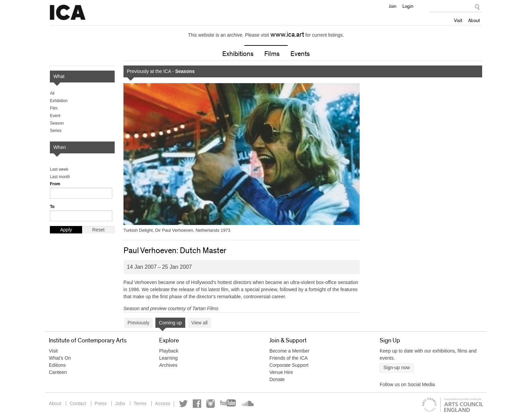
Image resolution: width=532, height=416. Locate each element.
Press (101, 403)
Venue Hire (281, 372)
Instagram (211, 404)
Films (272, 54)
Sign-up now (397, 367)
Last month (60, 177)
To (52, 207)
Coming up (170, 323)
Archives (168, 365)
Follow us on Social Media (407, 384)
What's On (60, 358)
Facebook (197, 404)
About (474, 20)
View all (199, 323)
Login (408, 6)
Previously (139, 323)
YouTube (228, 404)
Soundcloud (247, 404)
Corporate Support (289, 365)
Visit (458, 20)
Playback (169, 351)
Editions (57, 365)
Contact (78, 403)
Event (55, 116)
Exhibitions (238, 54)
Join (393, 6)
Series (56, 131)
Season (57, 123)
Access (163, 403)
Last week (59, 169)
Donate (277, 379)
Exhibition (59, 101)
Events (300, 54)
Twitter (183, 404)
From (55, 184)
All (52, 93)
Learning (168, 358)
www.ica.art (287, 35)
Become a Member (289, 351)
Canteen (58, 372)
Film (54, 108)
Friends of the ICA (289, 358)
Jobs (120, 403)
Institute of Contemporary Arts (68, 13)
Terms (140, 403)
